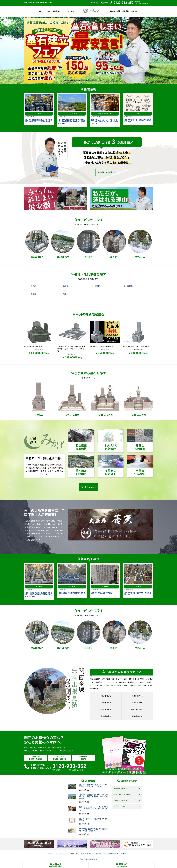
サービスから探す (120, 801)
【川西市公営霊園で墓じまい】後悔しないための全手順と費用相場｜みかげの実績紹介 (93, 797)
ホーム (50, 854)
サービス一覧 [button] (69, 11)
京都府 (98, 286)
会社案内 (125, 854)
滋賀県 (130, 286)
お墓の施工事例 (114, 11)
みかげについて (119, 806)
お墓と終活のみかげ (91, 859)
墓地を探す (57, 11)
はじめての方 (61, 854)
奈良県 (33, 294)
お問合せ (135, 11)
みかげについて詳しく (107, 172)
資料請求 (104, 3)
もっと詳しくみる (89, 487)
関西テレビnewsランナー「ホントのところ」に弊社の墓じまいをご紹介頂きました (94, 809)
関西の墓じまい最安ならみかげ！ (38, 3)
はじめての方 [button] (45, 11)
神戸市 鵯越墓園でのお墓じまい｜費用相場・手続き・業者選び (94, 830)
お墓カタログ (75, 854)
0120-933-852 (123, 3)
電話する (122, 864)
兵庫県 (66, 286)
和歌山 (66, 294)
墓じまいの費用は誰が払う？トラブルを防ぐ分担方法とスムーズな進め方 (93, 786)
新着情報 (126, 11)
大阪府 (33, 286)
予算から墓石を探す (121, 789)
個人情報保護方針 (111, 854)
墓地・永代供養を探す (122, 795)
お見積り (95, 3)
